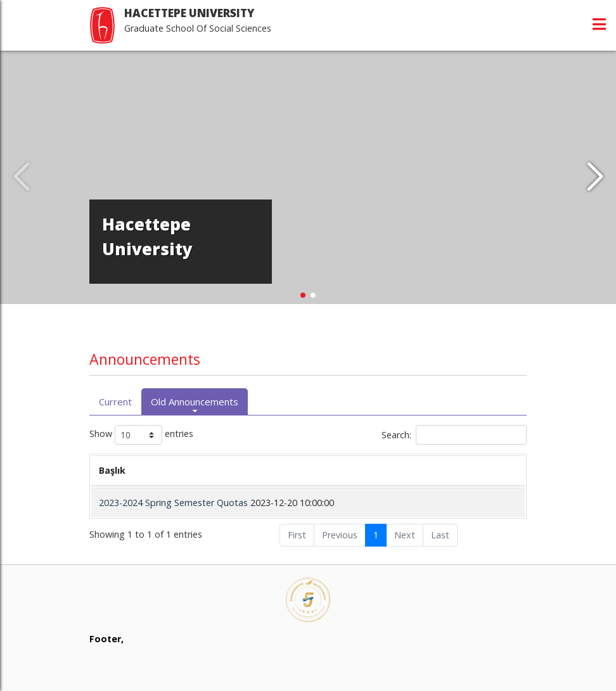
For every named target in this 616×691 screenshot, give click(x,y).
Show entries (141, 435)
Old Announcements (195, 402)
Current (115, 402)
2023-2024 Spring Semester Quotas (173, 503)
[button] (595, 177)
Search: (454, 435)
